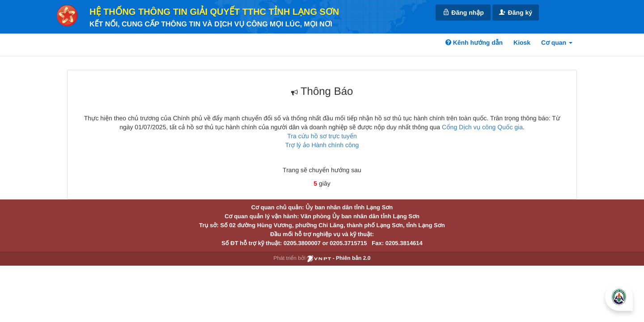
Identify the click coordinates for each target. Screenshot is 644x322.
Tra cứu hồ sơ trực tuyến (322, 136)
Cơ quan (557, 42)
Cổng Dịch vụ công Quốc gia (482, 127)
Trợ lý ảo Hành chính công (322, 145)
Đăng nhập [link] (463, 12)
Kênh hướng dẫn (474, 42)
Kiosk (522, 42)
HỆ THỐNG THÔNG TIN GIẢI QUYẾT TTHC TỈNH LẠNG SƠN (214, 12)
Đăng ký (516, 12)
